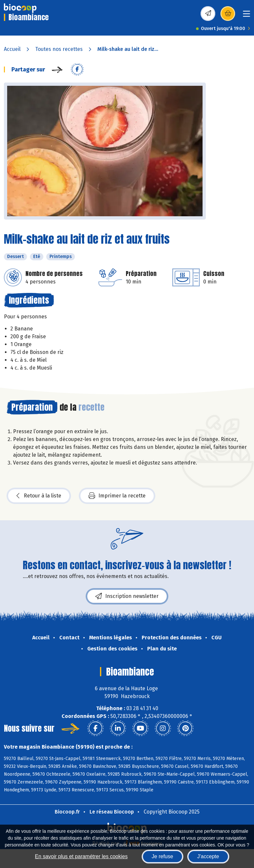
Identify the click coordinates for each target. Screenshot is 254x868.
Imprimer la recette (117, 496)
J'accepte (208, 856)
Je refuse (162, 856)
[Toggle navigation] (247, 16)
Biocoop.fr (67, 812)
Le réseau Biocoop (112, 812)
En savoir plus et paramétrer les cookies (81, 856)
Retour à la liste (39, 496)
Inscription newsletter (127, 596)
